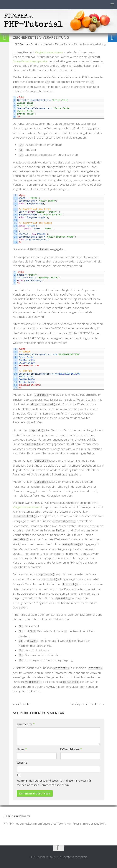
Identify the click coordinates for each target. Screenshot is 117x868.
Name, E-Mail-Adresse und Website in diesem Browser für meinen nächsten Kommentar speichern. (54, 783)
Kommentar (26, 724)
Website (22, 763)
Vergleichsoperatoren (49, 52)
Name (22, 749)
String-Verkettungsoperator (30, 61)
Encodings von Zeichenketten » (87, 704)
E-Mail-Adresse (71, 749)
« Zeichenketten (22, 704)
